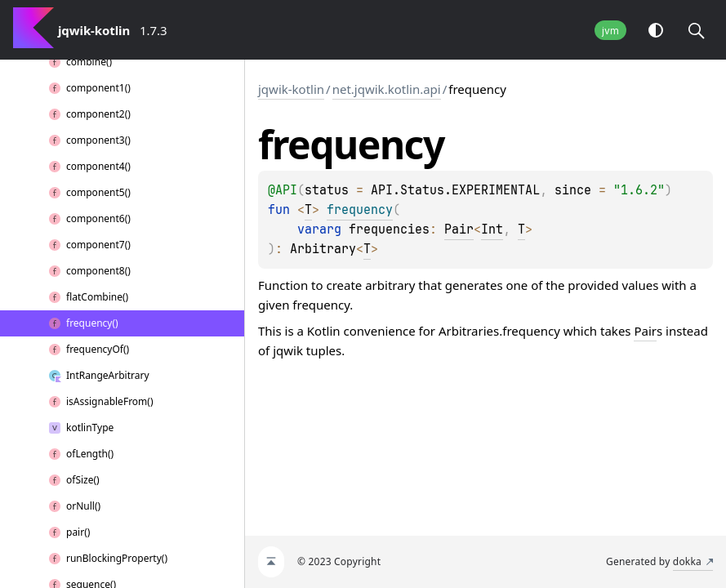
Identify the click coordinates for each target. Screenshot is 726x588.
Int (492, 229)
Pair (459, 229)
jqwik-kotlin (291, 89)
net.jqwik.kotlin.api (387, 89)
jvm (610, 31)
